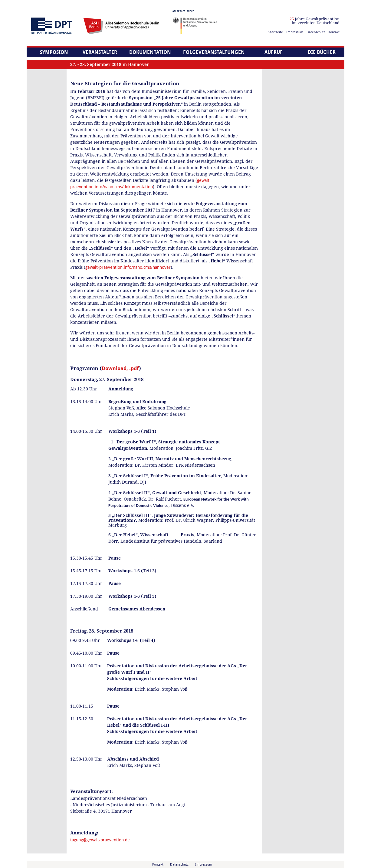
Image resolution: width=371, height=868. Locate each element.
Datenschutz (316, 32)
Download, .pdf (120, 368)
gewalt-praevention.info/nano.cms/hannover (128, 267)
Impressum (295, 32)
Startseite (276, 32)
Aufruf (274, 52)
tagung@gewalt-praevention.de (100, 840)
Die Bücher (322, 52)
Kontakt (334, 32)
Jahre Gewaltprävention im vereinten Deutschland (315, 21)
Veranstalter (100, 52)
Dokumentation (150, 52)
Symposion (54, 52)
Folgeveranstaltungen (214, 52)
